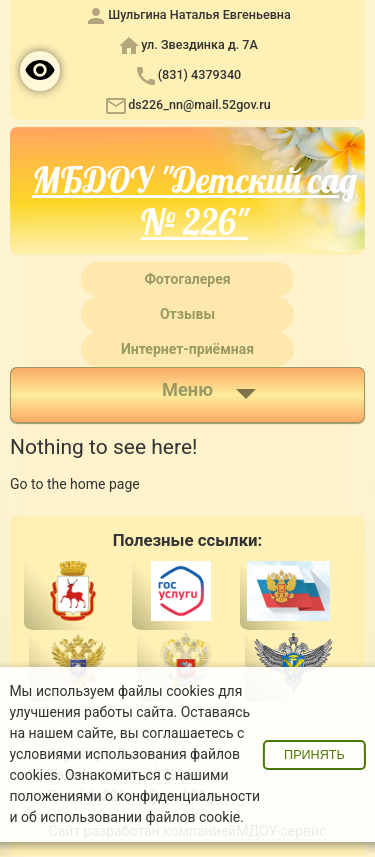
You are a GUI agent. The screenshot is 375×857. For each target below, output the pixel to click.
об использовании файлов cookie (130, 817)
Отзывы (187, 314)
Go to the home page (75, 484)
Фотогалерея (187, 279)
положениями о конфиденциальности (134, 796)
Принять (314, 755)
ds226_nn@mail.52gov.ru (199, 104)
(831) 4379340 (199, 74)
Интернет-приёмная (187, 349)
